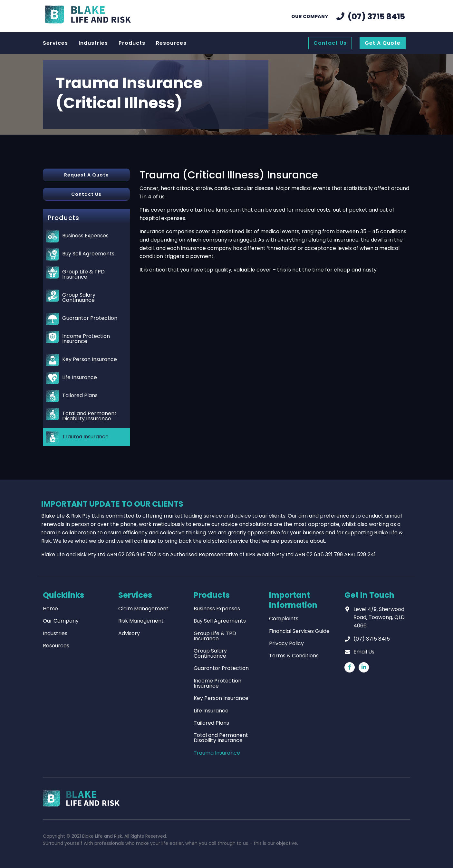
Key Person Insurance (90, 359)
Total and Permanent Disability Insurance (89, 416)
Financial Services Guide (299, 631)
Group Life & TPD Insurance (83, 274)
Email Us (364, 652)
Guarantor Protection (90, 318)
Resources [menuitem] (171, 43)
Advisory (129, 633)
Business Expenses (85, 236)
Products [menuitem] (132, 43)
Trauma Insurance (85, 437)
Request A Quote (87, 175)
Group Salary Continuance (79, 297)
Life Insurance (80, 377)
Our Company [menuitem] (310, 16)
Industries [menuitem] (93, 43)
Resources (56, 646)
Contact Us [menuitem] (330, 43)
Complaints (284, 619)
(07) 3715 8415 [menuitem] (376, 17)
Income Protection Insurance (86, 339)
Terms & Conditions (294, 656)
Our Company (61, 621)
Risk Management (141, 621)
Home (50, 609)
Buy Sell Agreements (88, 254)
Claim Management (143, 609)
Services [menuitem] (55, 43)
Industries (55, 633)
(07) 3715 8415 (372, 639)
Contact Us (86, 194)
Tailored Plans (80, 395)
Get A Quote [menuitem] (383, 43)
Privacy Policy (286, 643)
